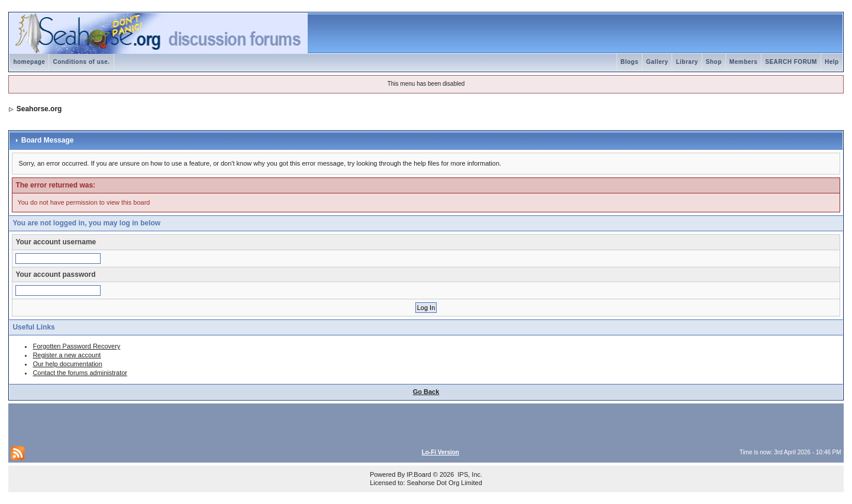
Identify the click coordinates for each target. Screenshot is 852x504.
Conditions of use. (81, 62)
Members (743, 62)
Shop (714, 62)
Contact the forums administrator (80, 373)
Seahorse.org (39, 109)
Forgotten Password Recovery (76, 346)
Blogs (630, 62)
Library (687, 62)
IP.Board (419, 474)
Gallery (657, 62)
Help (832, 62)
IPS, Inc (469, 474)
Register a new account (67, 355)
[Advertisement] (149, 424)
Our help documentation (67, 364)
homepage (29, 62)
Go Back (426, 392)
